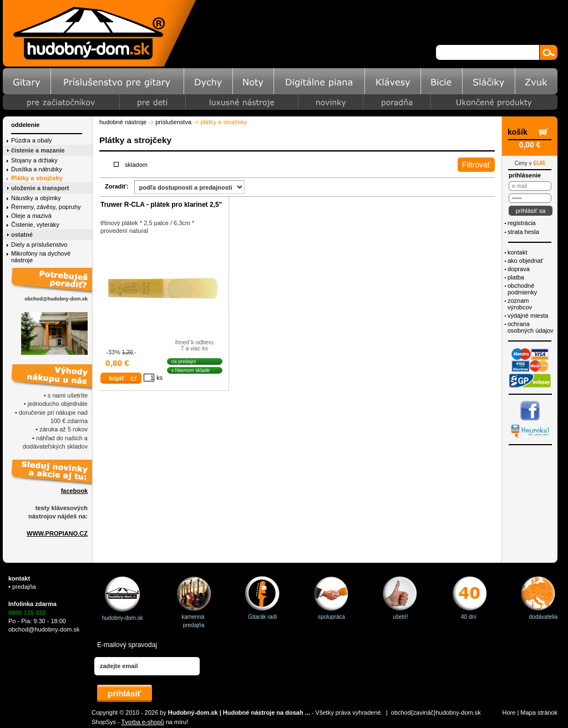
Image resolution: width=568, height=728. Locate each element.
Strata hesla (523, 232)
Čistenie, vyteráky (35, 225)
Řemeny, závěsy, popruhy (46, 207)
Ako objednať (525, 261)
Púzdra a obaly (31, 140)
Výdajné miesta (528, 315)
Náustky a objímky (36, 198)
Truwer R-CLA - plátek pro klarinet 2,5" (161, 205)
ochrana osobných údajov (531, 327)
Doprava (519, 269)
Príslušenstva (173, 122)
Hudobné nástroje (123, 122)
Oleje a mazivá (31, 216)
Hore (509, 712)
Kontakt (517, 252)
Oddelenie (25, 125)
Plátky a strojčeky (37, 178)
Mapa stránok (539, 712)
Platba (516, 277)
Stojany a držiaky (34, 160)
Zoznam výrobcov (520, 304)
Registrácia (522, 223)
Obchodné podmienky (522, 289)
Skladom (136, 165)
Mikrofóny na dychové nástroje (41, 257)
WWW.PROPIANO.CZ (57, 533)
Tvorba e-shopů (143, 722)
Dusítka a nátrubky (37, 169)
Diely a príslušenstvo (39, 245)
